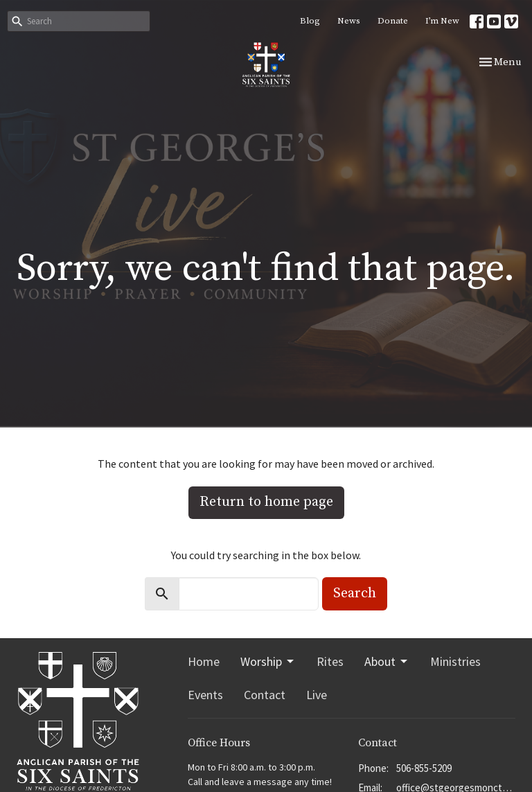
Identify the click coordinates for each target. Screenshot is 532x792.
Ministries (455, 661)
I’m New (442, 21)
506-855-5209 (424, 768)
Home (204, 661)
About (387, 661)
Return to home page (266, 502)
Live (317, 695)
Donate (393, 21)
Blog (310, 21)
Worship (268, 661)
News (349, 21)
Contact (265, 695)
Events (205, 695)
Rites (330, 661)
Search (355, 593)
